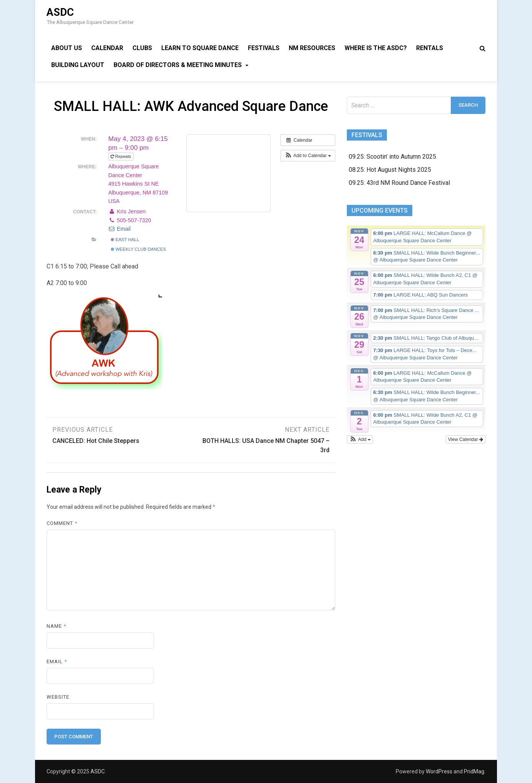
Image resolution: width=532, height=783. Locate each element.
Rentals (430, 48)
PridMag (474, 771)
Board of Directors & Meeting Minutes (178, 65)
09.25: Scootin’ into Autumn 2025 (392, 157)
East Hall (125, 240)
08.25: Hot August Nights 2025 (390, 170)
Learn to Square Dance (200, 48)
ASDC (60, 12)
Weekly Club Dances (138, 249)
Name (56, 626)
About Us (67, 48)
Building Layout (78, 65)
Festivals (264, 48)
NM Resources (312, 48)
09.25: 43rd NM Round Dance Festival (399, 183)
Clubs (142, 48)
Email (119, 229)
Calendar (107, 48)
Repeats (121, 156)
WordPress (439, 771)
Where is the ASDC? (376, 48)
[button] (308, 156)
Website (58, 697)
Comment (62, 523)
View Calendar (466, 439)
